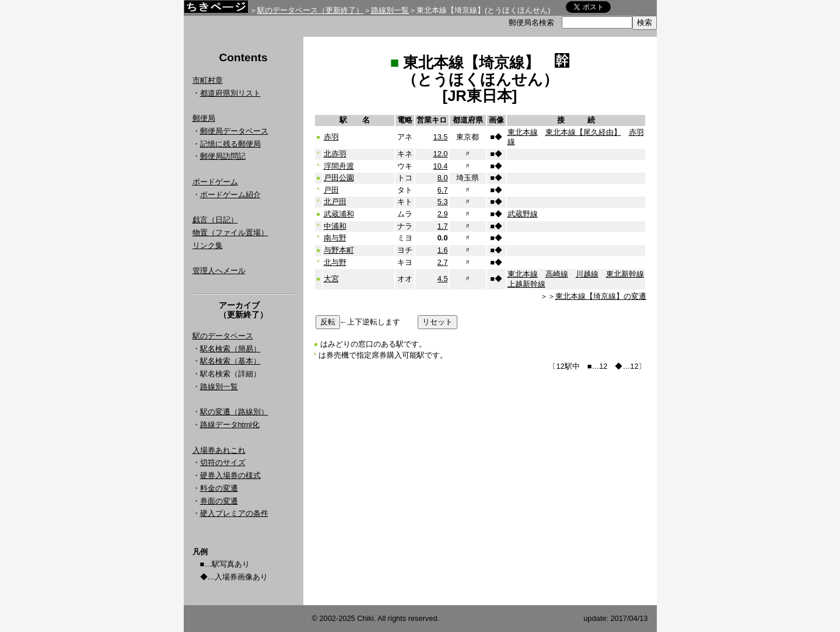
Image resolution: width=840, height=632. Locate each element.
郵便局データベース (234, 131)
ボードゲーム (215, 182)
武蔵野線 (523, 214)
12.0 (441, 154)
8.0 (443, 178)
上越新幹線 (526, 284)
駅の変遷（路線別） (234, 412)
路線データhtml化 (230, 425)
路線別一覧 (390, 10)
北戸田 (335, 202)
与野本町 (339, 250)
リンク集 (208, 245)
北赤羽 (335, 154)
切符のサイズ (223, 462)
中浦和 (335, 226)
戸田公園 (339, 178)
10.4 (441, 166)
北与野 (335, 262)
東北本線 (523, 132)
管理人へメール (219, 270)
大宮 (331, 279)
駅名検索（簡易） (230, 349)
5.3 (443, 202)
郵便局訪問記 (223, 156)
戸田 (331, 190)
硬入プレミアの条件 (234, 513)
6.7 (443, 190)
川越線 (587, 274)
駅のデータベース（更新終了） (310, 10)
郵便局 (204, 118)
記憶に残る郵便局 (230, 144)
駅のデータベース (223, 336)
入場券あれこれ (219, 450)
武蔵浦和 (339, 214)
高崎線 (557, 274)
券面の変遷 (219, 501)
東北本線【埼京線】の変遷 (601, 296)
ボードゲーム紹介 (230, 195)
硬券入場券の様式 (230, 475)
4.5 (443, 279)
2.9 (443, 214)
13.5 (441, 137)
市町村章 (208, 80)
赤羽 (331, 137)
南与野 (335, 238)
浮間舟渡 (339, 166)
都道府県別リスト (230, 93)
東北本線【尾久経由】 (583, 132)
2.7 (443, 262)
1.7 (443, 226)
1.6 (443, 250)
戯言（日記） (215, 220)
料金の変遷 (219, 488)
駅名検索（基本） (230, 361)
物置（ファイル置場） (230, 233)
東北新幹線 (625, 274)
